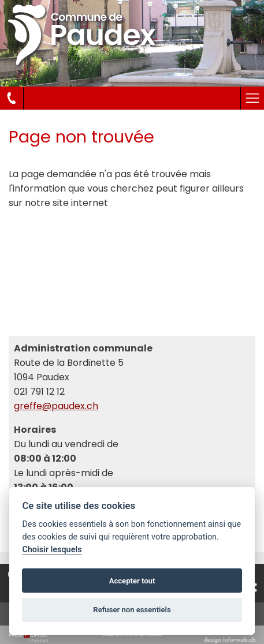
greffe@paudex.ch (56, 406)
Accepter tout (132, 581)
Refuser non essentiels (132, 610)
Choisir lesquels (52, 550)
